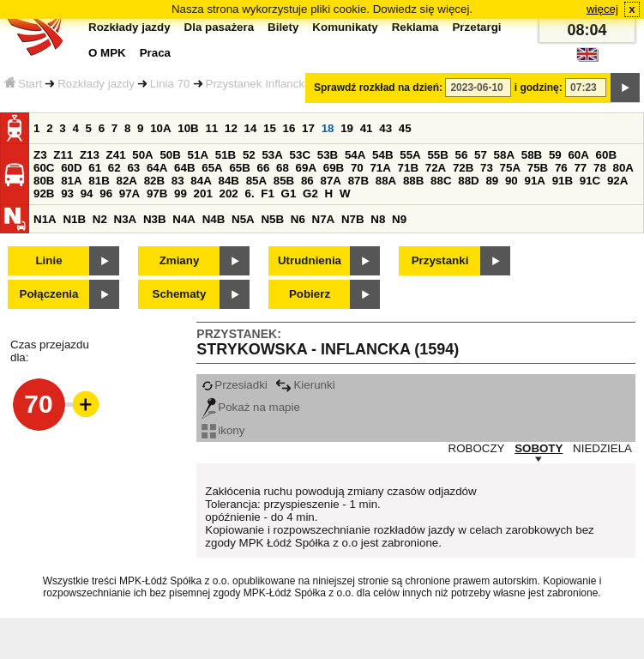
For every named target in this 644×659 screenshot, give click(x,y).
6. (250, 193)
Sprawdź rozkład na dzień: (378, 88)
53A (272, 155)
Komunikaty (345, 27)
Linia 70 (170, 84)
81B (99, 181)
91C (590, 181)
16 (289, 128)
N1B (74, 219)
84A (201, 181)
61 (95, 168)
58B (532, 155)
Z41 (116, 155)
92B (44, 193)
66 (264, 168)
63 (133, 168)
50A (142, 155)
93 (67, 193)
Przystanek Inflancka (259, 84)
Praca (155, 53)
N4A (184, 219)
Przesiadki (234, 385)
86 (307, 181)
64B (184, 168)
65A (212, 168)
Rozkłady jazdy (96, 84)
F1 (268, 193)
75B (538, 168)
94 (87, 193)
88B (413, 181)
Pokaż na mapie (251, 407)
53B (328, 155)
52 (249, 155)
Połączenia (49, 294)
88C (441, 181)
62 (114, 168)
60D (71, 168)
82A (126, 181)
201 (203, 193)
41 (367, 128)
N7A (324, 219)
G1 (289, 193)
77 (580, 168)
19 (347, 128)
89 (492, 181)
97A (129, 193)
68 (283, 168)
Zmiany (180, 260)
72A (436, 168)
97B (157, 193)
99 (181, 193)
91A (534, 181)
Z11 (63, 155)
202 (229, 193)
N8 (378, 219)
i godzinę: (539, 88)
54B (382, 155)
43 (385, 128)
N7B (353, 219)
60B (606, 155)
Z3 (40, 155)
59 (555, 155)
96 (106, 193)
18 (328, 128)
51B (226, 155)
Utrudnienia (310, 260)
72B (463, 168)
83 (178, 181)
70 (357, 168)
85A (256, 181)
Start (23, 84)
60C (44, 168)
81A (71, 181)
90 (512, 181)
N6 (298, 219)
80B (44, 181)
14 (251, 128)
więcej (602, 9)
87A (330, 181)
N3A (126, 219)
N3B (155, 219)
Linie (48, 260)
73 (487, 168)
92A (617, 181)
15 (270, 128)
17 (308, 128)
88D (468, 181)
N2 (100, 219)
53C (300, 155)
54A (355, 155)
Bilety (283, 27)
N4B (214, 219)
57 (481, 155)
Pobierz (310, 294)
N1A (45, 219)
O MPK (107, 53)
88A (386, 181)
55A (410, 155)
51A (198, 155)
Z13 (90, 155)
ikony (223, 430)
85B (284, 181)
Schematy (180, 294)
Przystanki (440, 260)
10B (188, 128)
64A (157, 168)
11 (211, 128)
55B (437, 155)
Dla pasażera (220, 27)
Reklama (415, 27)
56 (462, 155)
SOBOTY (539, 448)
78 (600, 168)
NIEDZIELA (602, 448)
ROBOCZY (477, 448)
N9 (399, 219)
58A (504, 155)
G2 (310, 193)
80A (623, 168)
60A (578, 155)
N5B (272, 219)
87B (358, 181)
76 (561, 168)
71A (380, 168)
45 (405, 128)
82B (154, 181)
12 (231, 128)
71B (408, 168)
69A (306, 168)
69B (334, 168)
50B (170, 155)
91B (563, 181)
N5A (243, 219)
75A (510, 168)
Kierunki (305, 385)
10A (160, 128)
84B (228, 181)
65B (239, 168)
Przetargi (476, 27)
